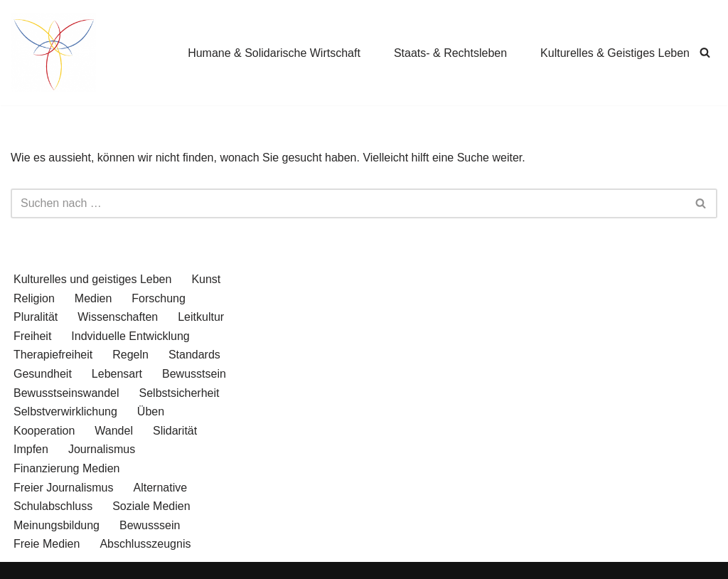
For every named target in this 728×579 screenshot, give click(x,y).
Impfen (31, 449)
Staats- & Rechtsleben (450, 53)
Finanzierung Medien (66, 468)
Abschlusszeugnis (145, 544)
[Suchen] (705, 52)
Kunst (206, 279)
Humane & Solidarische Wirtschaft (274, 53)
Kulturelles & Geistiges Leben (615, 53)
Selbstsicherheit (180, 393)
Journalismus (102, 449)
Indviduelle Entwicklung (130, 336)
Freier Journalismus (63, 488)
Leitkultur (201, 317)
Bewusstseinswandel (66, 393)
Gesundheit (43, 374)
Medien (93, 298)
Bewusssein (150, 525)
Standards (194, 355)
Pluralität (36, 317)
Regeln (130, 355)
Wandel (114, 431)
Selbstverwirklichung (65, 411)
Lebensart (117, 374)
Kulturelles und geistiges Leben (92, 279)
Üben (151, 411)
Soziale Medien (151, 506)
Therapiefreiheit (53, 355)
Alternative (160, 488)
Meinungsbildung (57, 525)
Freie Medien (47, 544)
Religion (34, 298)
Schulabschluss (53, 506)
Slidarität (175, 431)
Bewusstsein (194, 374)
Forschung (159, 298)
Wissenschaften (118, 317)
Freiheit (32, 336)
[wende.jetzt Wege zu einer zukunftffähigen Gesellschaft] (53, 53)
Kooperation (44, 431)
